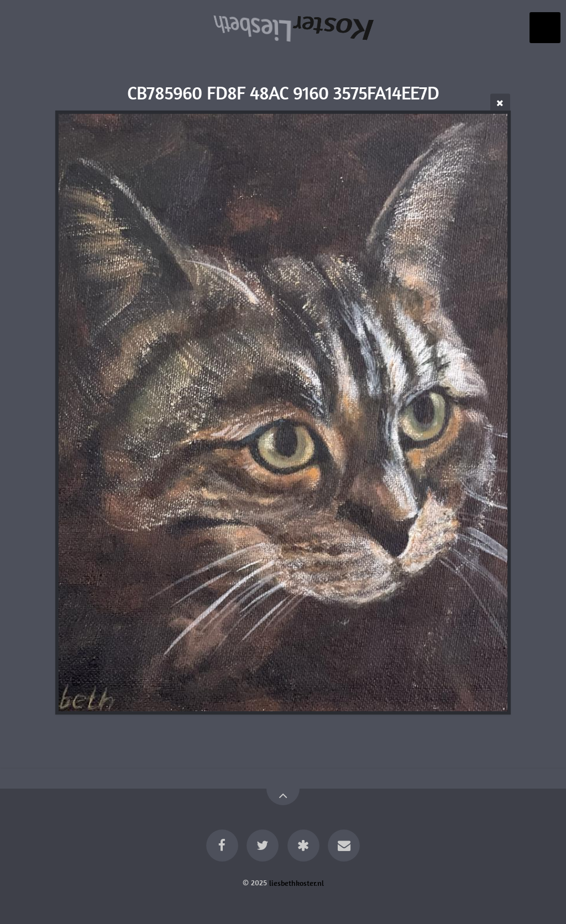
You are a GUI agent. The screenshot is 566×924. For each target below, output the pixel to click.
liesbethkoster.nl (297, 883)
